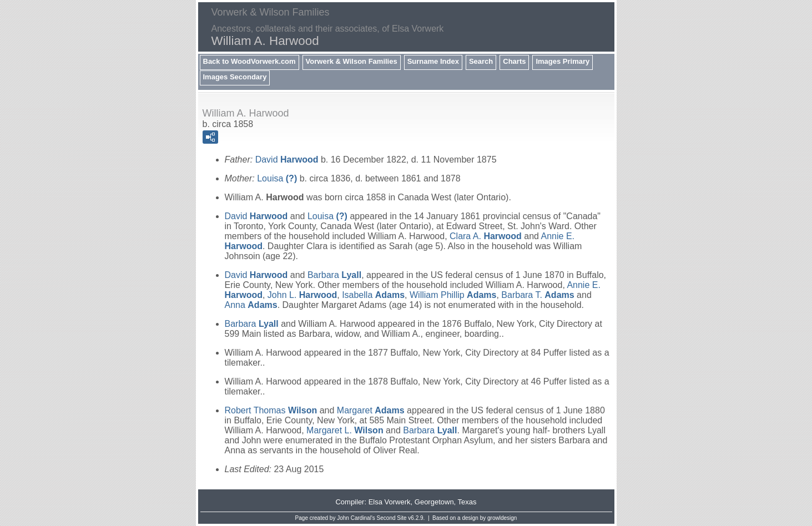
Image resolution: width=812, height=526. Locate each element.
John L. (302, 295)
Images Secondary (235, 77)
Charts (514, 61)
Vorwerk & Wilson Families (352, 61)
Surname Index (433, 61)
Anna (251, 305)
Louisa (277, 178)
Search (481, 61)
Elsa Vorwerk (390, 502)
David (287, 160)
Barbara (334, 275)
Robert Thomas (271, 410)
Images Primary (563, 61)
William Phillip (453, 295)
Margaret (371, 410)
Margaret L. (345, 430)
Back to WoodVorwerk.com (249, 61)
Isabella (373, 295)
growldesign (502, 518)
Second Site (392, 518)
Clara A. (486, 236)
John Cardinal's (356, 518)
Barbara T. (538, 295)
